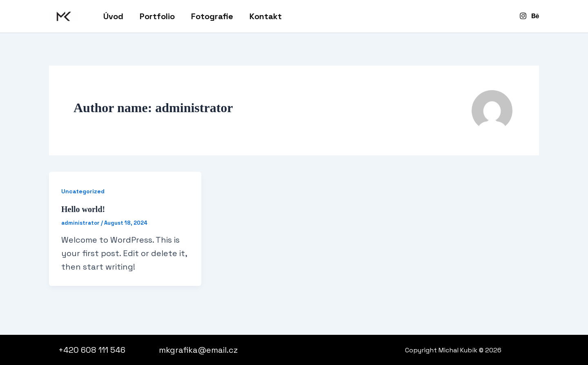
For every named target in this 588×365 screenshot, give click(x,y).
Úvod (113, 16)
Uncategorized (83, 191)
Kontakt (266, 16)
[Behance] (535, 16)
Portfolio (157, 16)
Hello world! (83, 209)
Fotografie (212, 16)
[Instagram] (523, 16)
